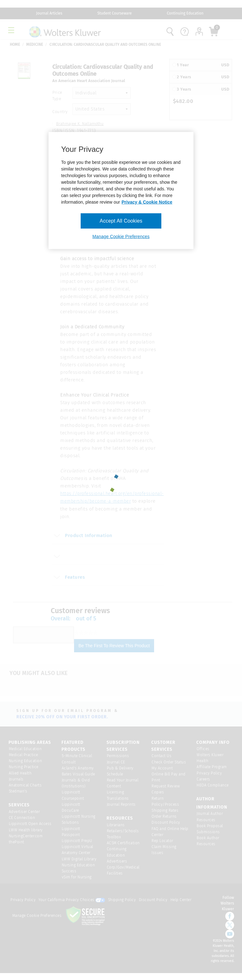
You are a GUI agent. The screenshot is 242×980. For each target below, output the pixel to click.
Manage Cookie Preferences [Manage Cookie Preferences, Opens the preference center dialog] (121, 236)
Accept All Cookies (121, 221)
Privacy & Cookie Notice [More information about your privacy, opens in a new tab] (147, 202)
